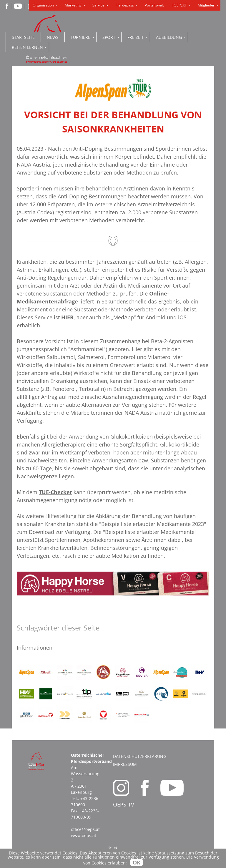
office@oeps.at (85, 829)
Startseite (23, 37)
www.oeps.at (84, 835)
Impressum (125, 764)
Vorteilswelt (154, 5)
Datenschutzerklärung (140, 756)
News (53, 37)
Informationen (35, 648)
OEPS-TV (124, 804)
